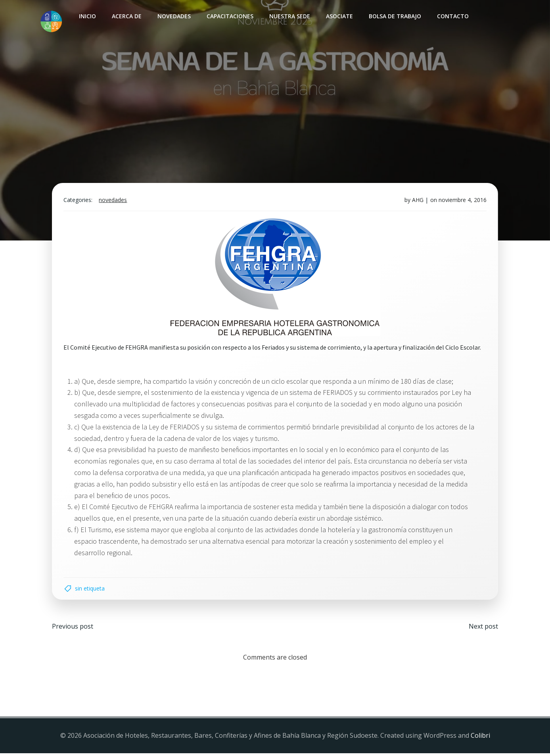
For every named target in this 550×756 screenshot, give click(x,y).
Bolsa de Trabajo (395, 16)
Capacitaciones (230, 16)
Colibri (480, 739)
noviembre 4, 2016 (462, 201)
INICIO (87, 16)
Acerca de (126, 16)
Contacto (452, 16)
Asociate (339, 16)
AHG (417, 201)
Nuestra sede (289, 16)
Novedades (174, 16)
